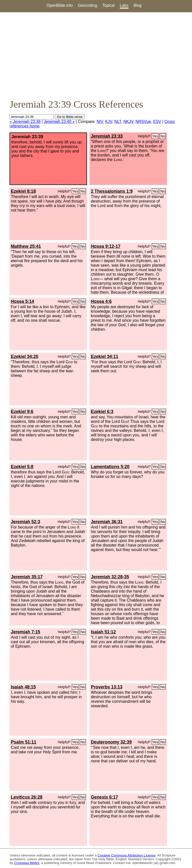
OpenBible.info (60, 5)
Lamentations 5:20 (110, 467)
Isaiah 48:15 (23, 687)
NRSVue (143, 122)
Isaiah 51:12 (103, 632)
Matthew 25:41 (26, 246)
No (163, 136)
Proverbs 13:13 (106, 687)
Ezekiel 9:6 (22, 412)
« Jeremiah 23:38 (25, 122)
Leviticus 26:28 (26, 797)
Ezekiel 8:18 (23, 191)
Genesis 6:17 (104, 797)
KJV (109, 122)
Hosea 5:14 (22, 301)
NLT (118, 122)
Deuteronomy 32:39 (111, 742)
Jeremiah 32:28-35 (110, 577)
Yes (155, 136)
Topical (108, 5)
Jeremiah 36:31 (107, 522)
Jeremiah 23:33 (107, 136)
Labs (124, 5)
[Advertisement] (96, 55)
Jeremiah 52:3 (25, 522)
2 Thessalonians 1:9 (112, 191)
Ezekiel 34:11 (104, 357)
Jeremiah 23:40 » (59, 122)
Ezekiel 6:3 (102, 412)
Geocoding (87, 5)
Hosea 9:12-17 (105, 246)
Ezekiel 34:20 (24, 357)
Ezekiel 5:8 (22, 467)
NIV (100, 122)
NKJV (128, 122)
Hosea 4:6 (101, 301)
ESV (157, 122)
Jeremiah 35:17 (27, 577)
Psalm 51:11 (23, 742)
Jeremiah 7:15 (25, 632)
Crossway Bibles (27, 863)
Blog (137, 5)
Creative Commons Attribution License (127, 855)
